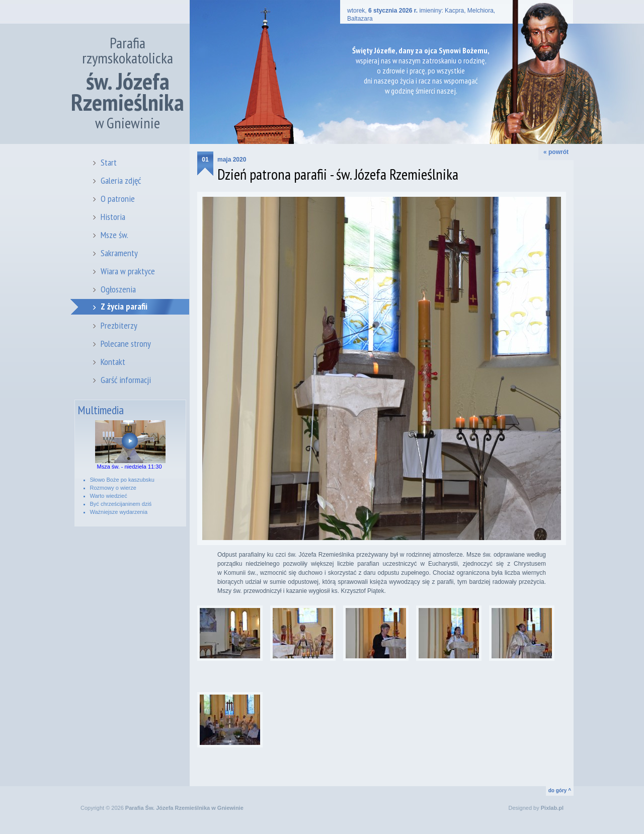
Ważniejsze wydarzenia (119, 512)
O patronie (118, 199)
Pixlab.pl (552, 808)
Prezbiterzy (119, 325)
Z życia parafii (124, 306)
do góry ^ (560, 790)
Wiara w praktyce (128, 271)
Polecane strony (126, 344)
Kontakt (113, 362)
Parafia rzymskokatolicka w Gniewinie (128, 83)
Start (109, 162)
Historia (113, 217)
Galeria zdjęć (121, 180)
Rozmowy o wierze (113, 488)
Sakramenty (119, 253)
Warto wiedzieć (109, 496)
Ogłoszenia (118, 289)
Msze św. (114, 235)
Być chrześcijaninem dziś (121, 504)
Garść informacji (126, 380)
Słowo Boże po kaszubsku (122, 480)
